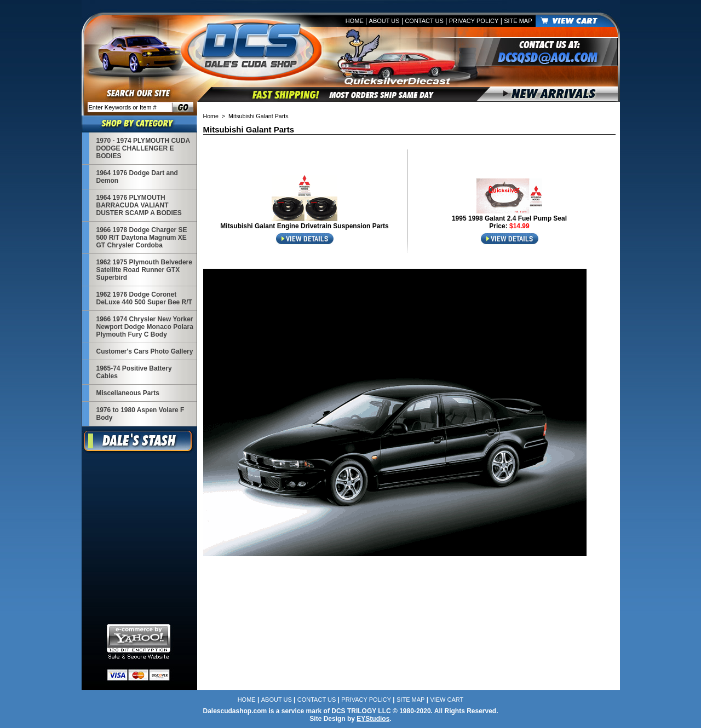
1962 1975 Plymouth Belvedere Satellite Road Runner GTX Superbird (144, 270)
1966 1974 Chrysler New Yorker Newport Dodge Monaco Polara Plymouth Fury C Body (145, 327)
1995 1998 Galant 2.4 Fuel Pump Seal (509, 218)
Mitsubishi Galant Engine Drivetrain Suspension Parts (304, 226)
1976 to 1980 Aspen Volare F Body (140, 414)
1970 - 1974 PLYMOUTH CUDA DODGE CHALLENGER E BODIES (143, 148)
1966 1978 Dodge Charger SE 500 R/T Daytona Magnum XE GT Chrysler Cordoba (142, 238)
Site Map (518, 21)
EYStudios (373, 719)
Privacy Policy (474, 21)
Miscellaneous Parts (128, 393)
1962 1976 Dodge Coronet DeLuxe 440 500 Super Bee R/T (144, 298)
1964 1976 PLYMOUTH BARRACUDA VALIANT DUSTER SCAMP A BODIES (139, 205)
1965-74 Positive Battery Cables (134, 372)
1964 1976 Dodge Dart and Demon (137, 177)
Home (355, 21)
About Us (384, 21)
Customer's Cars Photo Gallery (145, 351)
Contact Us (424, 21)
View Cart (447, 700)
